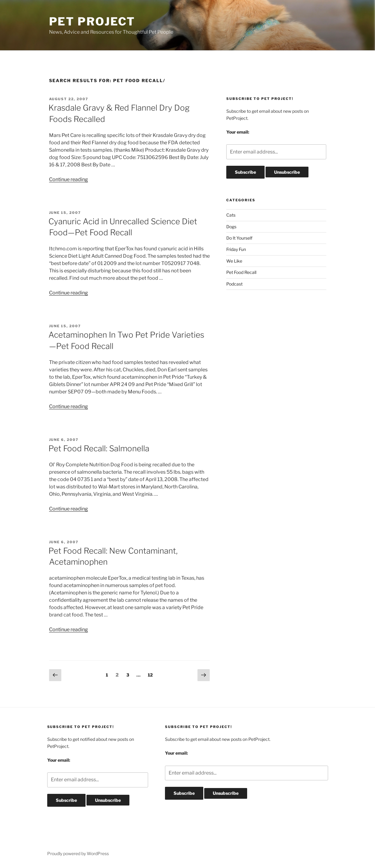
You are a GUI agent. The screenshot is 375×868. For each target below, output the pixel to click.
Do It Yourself (239, 238)
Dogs (231, 227)
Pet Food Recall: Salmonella (99, 448)
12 (152, 674)
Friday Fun (236, 249)
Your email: (238, 132)
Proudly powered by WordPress (78, 853)
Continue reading (69, 179)
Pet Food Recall (241, 272)
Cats (231, 215)
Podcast (234, 284)
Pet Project (92, 21)
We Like (234, 261)
